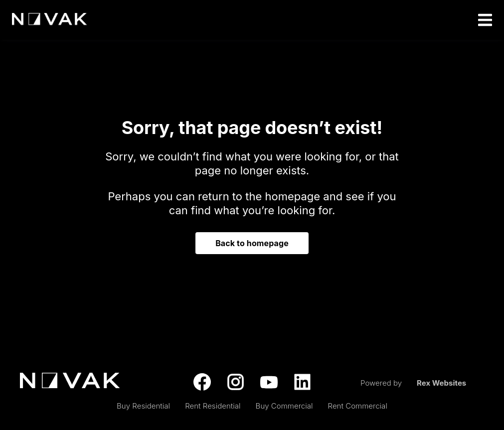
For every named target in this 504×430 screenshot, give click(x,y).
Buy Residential (143, 406)
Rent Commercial (358, 406)
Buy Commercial (284, 406)
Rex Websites (441, 383)
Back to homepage (252, 243)
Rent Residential (213, 406)
